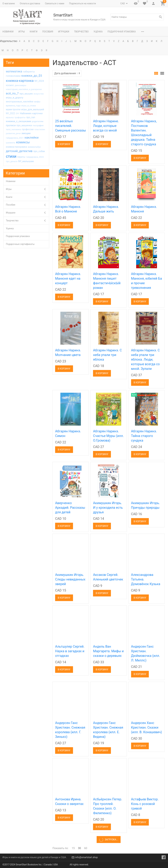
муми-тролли (13, 110)
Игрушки (64, 32)
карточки (37, 113)
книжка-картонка (20, 81)
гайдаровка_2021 (15, 138)
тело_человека (14, 129)
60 (86, 848)
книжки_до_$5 (32, 76)
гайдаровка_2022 (35, 157)
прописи (11, 125)
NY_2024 (39, 81)
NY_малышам (26, 161)
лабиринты (29, 72)
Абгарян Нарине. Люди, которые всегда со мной (106, 126)
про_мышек (26, 94)
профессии (28, 129)
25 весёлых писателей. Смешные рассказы (71, 126)
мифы (37, 102)
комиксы (23, 142)
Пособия (48, 32)
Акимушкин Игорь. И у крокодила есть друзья (108, 508)
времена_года (13, 106)
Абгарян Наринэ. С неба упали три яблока (107, 355)
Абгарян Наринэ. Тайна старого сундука (144, 436)
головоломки (13, 76)
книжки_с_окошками (18, 121)
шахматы (11, 143)
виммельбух (34, 147)
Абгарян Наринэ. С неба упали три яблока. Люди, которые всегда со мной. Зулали (145, 359)
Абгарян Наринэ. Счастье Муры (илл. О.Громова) (108, 436)
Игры (22, 32)
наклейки (31, 138)
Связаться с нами (55, 3)
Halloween (26, 113)
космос (10, 85)
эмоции (26, 133)
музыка (10, 117)
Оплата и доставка (30, 3)
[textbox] (137, 17)
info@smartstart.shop (87, 857)
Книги (34, 32)
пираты (21, 157)
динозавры (21, 85)
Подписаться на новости (82, 3)
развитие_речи (13, 133)
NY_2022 (10, 113)
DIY (18, 113)
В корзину (64, 144)
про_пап (31, 117)
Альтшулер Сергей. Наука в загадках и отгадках (70, 651)
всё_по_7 (12, 93)
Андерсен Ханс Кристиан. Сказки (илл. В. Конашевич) (147, 727)
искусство (39, 94)
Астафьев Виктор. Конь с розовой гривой (145, 804)
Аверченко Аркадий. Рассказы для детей (70, 508)
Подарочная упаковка (122, 32)
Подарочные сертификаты (20, 244)
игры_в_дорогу (15, 98)
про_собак (39, 151)
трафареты (20, 117)
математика (14, 71)
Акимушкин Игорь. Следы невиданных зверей (70, 579)
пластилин (40, 129)
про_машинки (24, 125)
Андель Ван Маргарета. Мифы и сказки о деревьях (108, 651)
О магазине (9, 3)
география (38, 125)
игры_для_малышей (33, 109)
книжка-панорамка (16, 147)
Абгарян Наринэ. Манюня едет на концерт (68, 278)
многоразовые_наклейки (20, 102)
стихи (11, 156)
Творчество (81, 32)
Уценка (98, 32)
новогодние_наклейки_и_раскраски (24, 89)
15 (73, 848)
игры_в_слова (29, 106)
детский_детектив (19, 151)
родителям (38, 121)
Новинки (8, 32)
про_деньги (12, 161)
